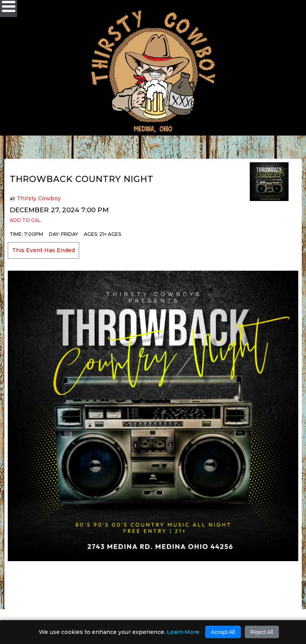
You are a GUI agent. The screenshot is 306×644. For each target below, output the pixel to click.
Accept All (223, 632)
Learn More (183, 632)
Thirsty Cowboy (39, 198)
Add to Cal (25, 220)
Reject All (262, 632)
